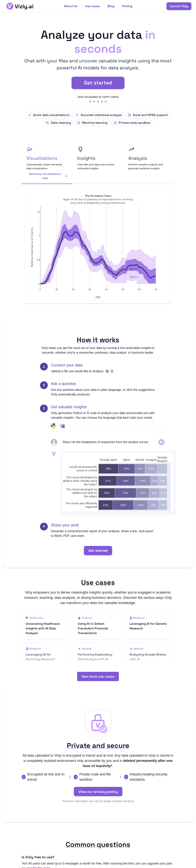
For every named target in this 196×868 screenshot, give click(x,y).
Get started (98, 83)
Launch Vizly (179, 6)
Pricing (127, 6)
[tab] (47, 163)
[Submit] (161, 442)
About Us (71, 6)
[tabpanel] (98, 245)
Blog (111, 6)
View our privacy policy (98, 801)
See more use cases (98, 686)
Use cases (92, 6)
